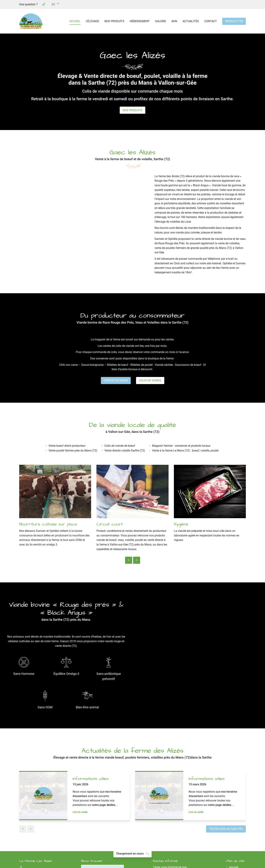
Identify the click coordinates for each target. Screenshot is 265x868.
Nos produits (114, 21)
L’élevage (92, 21)
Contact (211, 21)
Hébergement (140, 21)
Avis (174, 21)
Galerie (161, 21)
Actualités (191, 21)
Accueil (75, 21)
